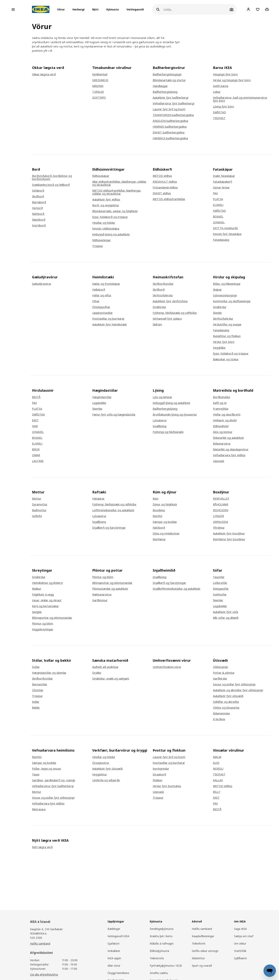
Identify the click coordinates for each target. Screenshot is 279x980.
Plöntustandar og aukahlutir (110, 589)
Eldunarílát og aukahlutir (229, 438)
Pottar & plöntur (224, 673)
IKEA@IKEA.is (38, 933)
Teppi (36, 774)
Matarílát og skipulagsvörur (231, 449)
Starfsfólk (240, 951)
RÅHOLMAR (221, 504)
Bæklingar (114, 929)
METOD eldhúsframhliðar (169, 199)
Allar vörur (114, 966)
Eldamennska (221, 713)
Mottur (37, 499)
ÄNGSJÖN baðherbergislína (170, 121)
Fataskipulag (221, 240)
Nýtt (95, 9)
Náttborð (38, 214)
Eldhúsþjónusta (159, 951)
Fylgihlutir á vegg (43, 595)
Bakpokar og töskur (226, 359)
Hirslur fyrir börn (224, 342)
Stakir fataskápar (224, 176)
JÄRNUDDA (220, 522)
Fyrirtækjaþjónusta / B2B (166, 966)
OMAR (36, 455)
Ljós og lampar (162, 397)
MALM (217, 757)
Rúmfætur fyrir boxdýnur (229, 539)
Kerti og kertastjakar (45, 606)
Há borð (37, 208)
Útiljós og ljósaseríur (226, 708)
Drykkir (97, 673)
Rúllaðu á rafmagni (162, 943)
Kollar (36, 702)
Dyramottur (40, 504)
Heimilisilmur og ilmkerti (47, 583)
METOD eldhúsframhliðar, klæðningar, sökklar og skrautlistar (117, 192)
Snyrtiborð (39, 225)
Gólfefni (37, 516)
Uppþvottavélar (102, 313)
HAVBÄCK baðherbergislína (170, 138)
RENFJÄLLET (221, 499)
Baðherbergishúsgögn (167, 74)
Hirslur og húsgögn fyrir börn (232, 80)
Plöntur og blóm (43, 624)
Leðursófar (220, 583)
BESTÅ (36, 397)
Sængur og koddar (165, 522)
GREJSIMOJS (100, 80)
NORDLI (218, 769)
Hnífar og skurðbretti (227, 415)
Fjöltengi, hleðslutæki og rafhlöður (175, 313)
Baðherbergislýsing (165, 92)
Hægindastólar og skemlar (49, 673)
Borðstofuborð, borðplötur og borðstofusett (52, 177)
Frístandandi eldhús (165, 188)
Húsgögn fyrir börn (225, 74)
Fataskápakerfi (223, 182)
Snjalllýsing (160, 426)
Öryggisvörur (101, 763)
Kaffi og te (220, 403)
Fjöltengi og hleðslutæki (168, 432)
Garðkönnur (100, 600)
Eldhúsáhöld (221, 426)
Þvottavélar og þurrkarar (108, 319)
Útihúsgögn (220, 667)
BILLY (217, 792)
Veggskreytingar (43, 629)
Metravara (39, 809)
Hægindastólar (102, 397)
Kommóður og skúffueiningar (232, 301)
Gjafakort (114, 943)
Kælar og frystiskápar (106, 284)
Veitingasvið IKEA (118, 936)
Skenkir (217, 313)
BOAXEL (218, 217)
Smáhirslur (159, 307)
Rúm (156, 499)
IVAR (35, 426)
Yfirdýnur (219, 528)
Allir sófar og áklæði (226, 618)
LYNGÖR (218, 516)
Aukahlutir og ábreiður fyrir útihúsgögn (238, 690)
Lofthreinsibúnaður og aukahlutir (113, 510)
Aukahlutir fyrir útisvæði (228, 696)
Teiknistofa (157, 958)
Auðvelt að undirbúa (105, 667)
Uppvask (219, 461)
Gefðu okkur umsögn (205, 951)
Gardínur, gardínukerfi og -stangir (54, 780)
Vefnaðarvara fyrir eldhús (229, 455)
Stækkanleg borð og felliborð (51, 185)
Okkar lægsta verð (44, 74)
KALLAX (218, 780)
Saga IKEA (240, 929)
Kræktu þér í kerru (161, 936)
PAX (215, 193)
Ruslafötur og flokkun (227, 336)
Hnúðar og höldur (104, 223)
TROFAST (219, 118)
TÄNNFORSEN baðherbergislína (173, 115)
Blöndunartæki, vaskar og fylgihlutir (115, 211)
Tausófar (219, 577)
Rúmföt (158, 516)
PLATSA (218, 199)
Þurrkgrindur (161, 769)
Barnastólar (40, 684)
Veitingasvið (135, 9)
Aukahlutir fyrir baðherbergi (170, 98)
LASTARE (38, 461)
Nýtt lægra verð (42, 847)
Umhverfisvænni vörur (167, 667)
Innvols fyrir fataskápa (227, 234)
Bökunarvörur (222, 444)
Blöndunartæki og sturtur (169, 80)
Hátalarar (98, 499)
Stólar (36, 667)
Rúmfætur (159, 539)
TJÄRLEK (98, 92)
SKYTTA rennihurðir (226, 228)
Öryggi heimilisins (118, 973)
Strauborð (159, 774)
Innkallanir (114, 951)
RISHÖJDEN (221, 510)
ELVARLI (218, 205)
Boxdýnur (159, 510)
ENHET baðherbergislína (169, 133)
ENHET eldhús (162, 193)
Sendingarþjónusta (162, 929)
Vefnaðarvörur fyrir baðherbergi (174, 103)
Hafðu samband (40, 943)
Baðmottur (39, 510)
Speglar (37, 612)
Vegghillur (219, 348)
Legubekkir (99, 403)
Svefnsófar (220, 595)
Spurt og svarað (202, 966)
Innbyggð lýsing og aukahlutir (111, 234)
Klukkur (37, 589)
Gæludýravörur (42, 284)
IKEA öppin (114, 958)
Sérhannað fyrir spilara (167, 319)
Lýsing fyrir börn (223, 107)
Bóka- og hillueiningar (227, 284)
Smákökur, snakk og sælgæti (111, 679)
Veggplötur (100, 774)
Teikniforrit (199, 943)
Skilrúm (157, 324)
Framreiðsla (221, 409)
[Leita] (196, 9)
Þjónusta (113, 9)
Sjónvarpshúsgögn (225, 295)
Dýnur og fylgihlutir (165, 504)
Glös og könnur (223, 432)
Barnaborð (39, 202)
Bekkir (36, 708)
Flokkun (158, 780)
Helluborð (99, 290)
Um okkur (240, 943)
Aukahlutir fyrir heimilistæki (109, 324)
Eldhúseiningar (102, 240)
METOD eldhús (162, 176)
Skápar (217, 290)
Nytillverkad (100, 74)
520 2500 (36, 938)
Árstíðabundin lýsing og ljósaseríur (175, 415)
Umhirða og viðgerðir (106, 780)
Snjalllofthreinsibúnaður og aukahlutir (177, 589)
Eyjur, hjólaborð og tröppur (110, 217)
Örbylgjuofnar (101, 307)
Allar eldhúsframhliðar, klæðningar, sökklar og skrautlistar (119, 183)
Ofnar (96, 301)
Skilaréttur (198, 958)
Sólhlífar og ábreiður (226, 702)
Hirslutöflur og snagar (227, 324)
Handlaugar (160, 86)
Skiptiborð (39, 220)
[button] (62, 9)
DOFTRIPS (99, 98)
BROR (36, 449)
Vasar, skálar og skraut (47, 600)
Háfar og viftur (102, 295)
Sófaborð (38, 191)
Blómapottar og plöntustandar (52, 618)
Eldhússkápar (101, 176)
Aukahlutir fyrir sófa (226, 612)
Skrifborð (38, 196)
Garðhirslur (220, 679)
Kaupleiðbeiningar (203, 936)
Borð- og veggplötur (106, 205)
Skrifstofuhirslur (163, 295)
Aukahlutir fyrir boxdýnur (229, 533)
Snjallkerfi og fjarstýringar (109, 528)
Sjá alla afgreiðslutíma (44, 974)
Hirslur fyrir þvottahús (167, 786)
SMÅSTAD (219, 112)
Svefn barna (221, 86)
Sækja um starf (244, 936)
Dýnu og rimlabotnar (166, 533)
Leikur (217, 92)
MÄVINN (98, 86)
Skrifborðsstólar (163, 284)
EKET (35, 420)
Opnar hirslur (221, 188)
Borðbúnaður (222, 397)
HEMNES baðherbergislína (170, 127)
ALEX (216, 763)
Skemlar (97, 409)
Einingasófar (221, 589)
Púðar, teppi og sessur (47, 769)
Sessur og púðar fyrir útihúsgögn (234, 684)
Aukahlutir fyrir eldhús (106, 200)
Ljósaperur (160, 420)
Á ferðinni (219, 719)
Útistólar (38, 690)
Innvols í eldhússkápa (106, 229)
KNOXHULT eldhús (165, 182)
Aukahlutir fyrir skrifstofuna (170, 301)
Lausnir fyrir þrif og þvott (169, 109)
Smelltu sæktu (159, 973)
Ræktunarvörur (102, 595)
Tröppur (98, 246)
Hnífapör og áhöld (225, 420)
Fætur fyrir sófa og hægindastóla (114, 415)
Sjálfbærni (240, 958)
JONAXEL (219, 222)
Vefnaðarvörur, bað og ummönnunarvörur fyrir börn (240, 99)
